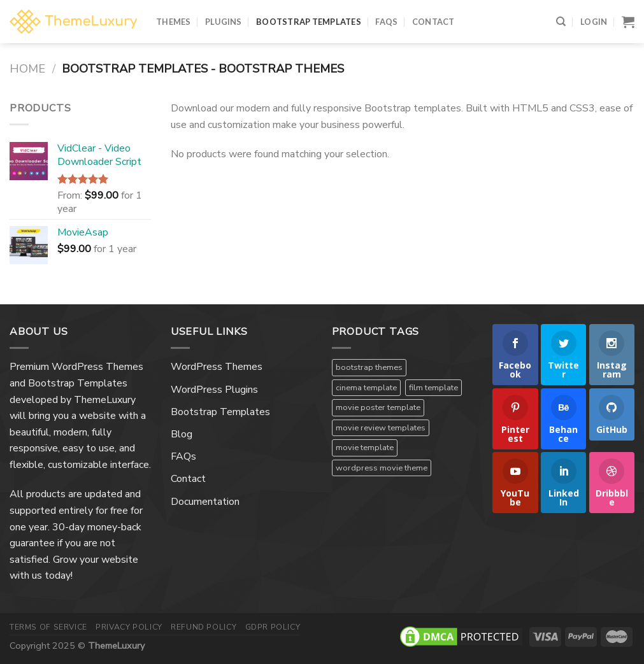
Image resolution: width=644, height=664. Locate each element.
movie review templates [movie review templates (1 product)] (381, 428)
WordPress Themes (217, 367)
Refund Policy (204, 627)
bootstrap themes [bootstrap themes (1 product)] (369, 367)
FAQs (386, 22)
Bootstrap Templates (309, 22)
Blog (182, 434)
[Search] (561, 22)
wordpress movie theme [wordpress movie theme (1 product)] (382, 468)
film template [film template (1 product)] (433, 388)
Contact (433, 22)
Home (27, 68)
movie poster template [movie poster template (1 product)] (378, 407)
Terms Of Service (48, 627)
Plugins (224, 22)
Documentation (205, 502)
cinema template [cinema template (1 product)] (366, 388)
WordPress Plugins (214, 390)
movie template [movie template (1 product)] (365, 448)
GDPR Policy (273, 627)
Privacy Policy (129, 627)
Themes (174, 22)
